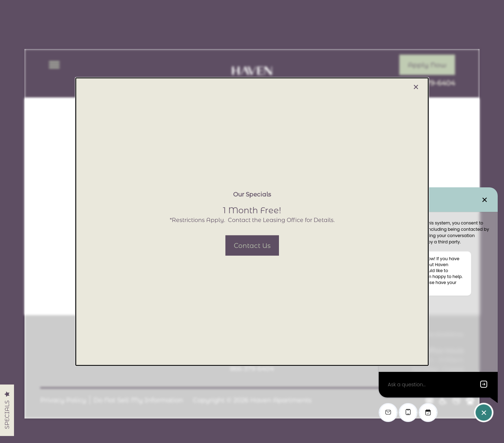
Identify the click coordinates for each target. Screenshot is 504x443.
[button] (252, 245)
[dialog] (252, 221)
